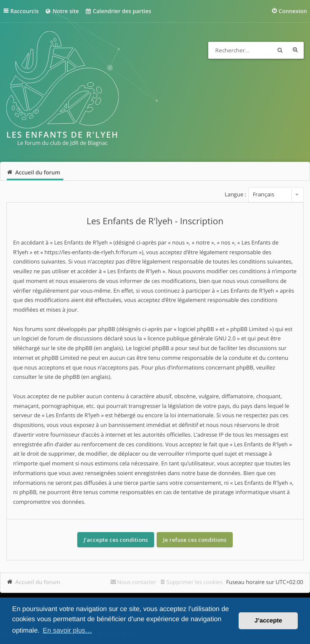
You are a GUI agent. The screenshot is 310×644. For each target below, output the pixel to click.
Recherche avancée (295, 50)
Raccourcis (25, 11)
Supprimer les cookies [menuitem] (194, 582)
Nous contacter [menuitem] (137, 582)
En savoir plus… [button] (67, 631)
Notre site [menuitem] (61, 11)
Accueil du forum (38, 582)
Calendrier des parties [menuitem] (118, 11)
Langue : (235, 194)
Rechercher (280, 50)
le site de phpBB (72, 348)
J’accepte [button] (268, 621)
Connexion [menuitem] (293, 11)
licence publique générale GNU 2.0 (192, 338)
